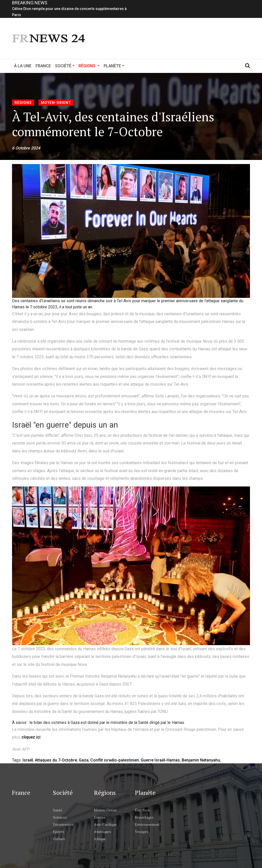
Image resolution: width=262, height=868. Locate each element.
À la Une (23, 66)
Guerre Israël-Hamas (160, 760)
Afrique (100, 839)
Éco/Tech (142, 810)
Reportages (144, 817)
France (43, 66)
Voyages (142, 832)
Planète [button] (112, 66)
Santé (58, 810)
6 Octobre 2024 (26, 148)
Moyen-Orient (56, 103)
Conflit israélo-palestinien (115, 760)
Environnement (147, 824)
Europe (100, 817)
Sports (59, 832)
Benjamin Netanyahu (201, 760)
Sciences (60, 817)
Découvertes (63, 824)
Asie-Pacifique (105, 824)
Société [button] (63, 66)
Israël (28, 760)
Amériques (102, 832)
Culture (59, 839)
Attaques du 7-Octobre (56, 760)
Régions (23, 103)
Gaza (84, 760)
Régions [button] (90, 66)
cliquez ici (31, 737)
